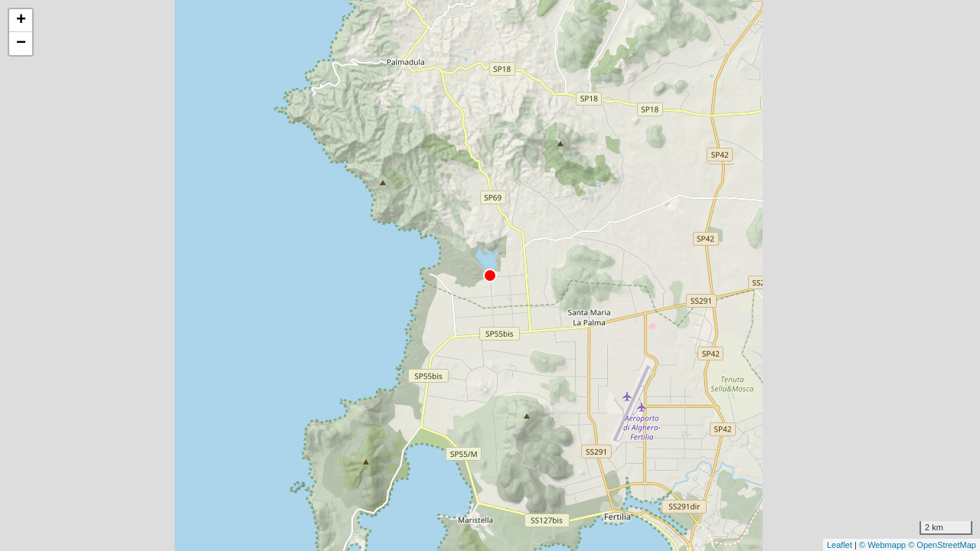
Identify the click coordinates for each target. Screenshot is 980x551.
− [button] (21, 44)
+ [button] (21, 21)
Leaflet (840, 545)
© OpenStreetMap (942, 545)
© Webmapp (884, 545)
